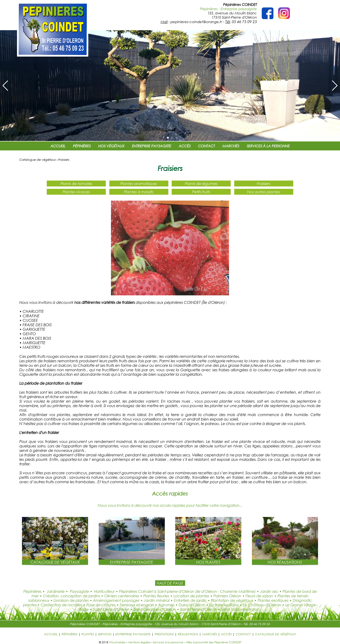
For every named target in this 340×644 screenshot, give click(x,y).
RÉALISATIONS (188, 634)
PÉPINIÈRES (82, 146)
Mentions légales (139, 642)
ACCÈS (185, 146)
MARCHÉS (231, 146)
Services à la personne (168, 642)
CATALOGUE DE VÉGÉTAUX (275, 634)
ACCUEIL (58, 146)
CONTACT (206, 146)
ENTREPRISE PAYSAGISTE (152, 146)
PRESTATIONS (164, 634)
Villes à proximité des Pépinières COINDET (214, 642)
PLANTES (88, 634)
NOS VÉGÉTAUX (111, 146)
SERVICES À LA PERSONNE (268, 146)
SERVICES (105, 634)
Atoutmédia (117, 642)
